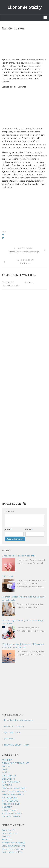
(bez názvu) (9, 739)
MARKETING (7, 807)
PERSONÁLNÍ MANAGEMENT (14, 791)
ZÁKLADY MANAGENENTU (13, 795)
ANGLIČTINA (7, 760)
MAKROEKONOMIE (10, 801)
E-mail (29, 529)
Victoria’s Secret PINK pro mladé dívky (19, 556)
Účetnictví (6, 836)
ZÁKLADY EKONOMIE (11, 804)
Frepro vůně (7, 576)
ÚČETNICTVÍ (7, 785)
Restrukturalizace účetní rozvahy (19, 720)
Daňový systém (9, 830)
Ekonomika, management (13, 849)
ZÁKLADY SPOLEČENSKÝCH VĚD (16, 763)
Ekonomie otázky (25, 7)
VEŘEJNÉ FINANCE (9, 810)
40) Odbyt (29, 282)
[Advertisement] (24, 45)
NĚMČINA (6, 766)
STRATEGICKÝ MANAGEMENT (14, 788)
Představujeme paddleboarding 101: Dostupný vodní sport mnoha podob (23, 646)
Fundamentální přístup (14, 726)
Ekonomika (7, 839)
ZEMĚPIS (6, 773)
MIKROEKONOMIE (10, 798)
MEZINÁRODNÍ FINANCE (12, 813)
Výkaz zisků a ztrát (12, 732)
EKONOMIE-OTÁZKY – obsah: (17, 745)
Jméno (8, 529)
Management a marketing (13, 843)
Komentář (9, 511)
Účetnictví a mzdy (10, 833)
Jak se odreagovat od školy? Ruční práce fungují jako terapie (23, 622)
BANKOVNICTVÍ (8, 779)
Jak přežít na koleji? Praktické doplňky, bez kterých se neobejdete (24, 598)
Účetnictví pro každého (12, 852)
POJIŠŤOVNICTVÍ (9, 776)
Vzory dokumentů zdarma (13, 846)
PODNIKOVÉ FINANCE (11, 817)
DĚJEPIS (5, 769)
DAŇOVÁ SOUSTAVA (11, 782)
